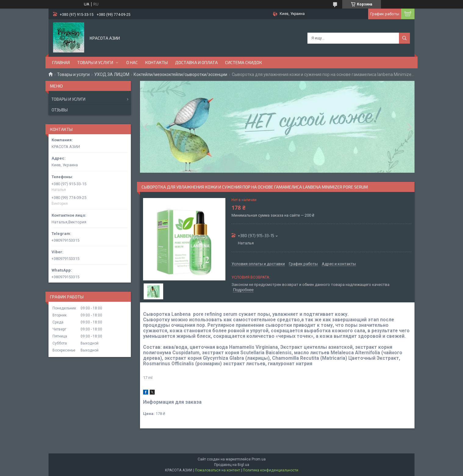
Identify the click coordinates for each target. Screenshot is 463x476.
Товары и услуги (73, 74)
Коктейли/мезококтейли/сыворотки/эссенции (180, 74)
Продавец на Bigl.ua (232, 465)
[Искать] (404, 38)
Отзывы (60, 110)
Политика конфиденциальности (271, 470)
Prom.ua (259, 459)
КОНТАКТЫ (156, 62)
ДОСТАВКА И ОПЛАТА (196, 62)
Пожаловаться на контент (217, 470)
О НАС (132, 62)
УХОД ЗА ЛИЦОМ (112, 74)
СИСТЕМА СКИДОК (244, 62)
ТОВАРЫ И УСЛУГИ (95, 62)
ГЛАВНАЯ (61, 62)
